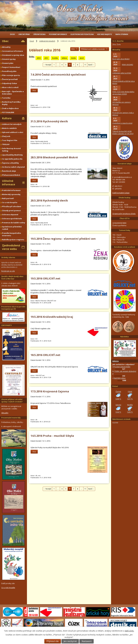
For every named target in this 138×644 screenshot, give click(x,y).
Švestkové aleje (9, 171)
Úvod (12, 34)
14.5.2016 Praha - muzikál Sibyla (52, 436)
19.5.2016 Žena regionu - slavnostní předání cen (63, 239)
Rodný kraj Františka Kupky (11, 103)
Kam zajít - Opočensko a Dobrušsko (13, 93)
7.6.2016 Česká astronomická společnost (58, 75)
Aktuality (6, 47)
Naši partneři (8, 198)
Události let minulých (47, 41)
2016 (39, 58)
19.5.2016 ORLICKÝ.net (45, 278)
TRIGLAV (6, 144)
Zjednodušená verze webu (11, 247)
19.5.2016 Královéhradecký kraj (52, 317)
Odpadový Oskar (10, 83)
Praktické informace (11, 190)
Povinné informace (58, 34)
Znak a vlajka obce (10, 108)
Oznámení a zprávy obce (13, 55)
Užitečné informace (9, 183)
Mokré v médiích (9, 128)
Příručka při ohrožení (12, 206)
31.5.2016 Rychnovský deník (49, 121)
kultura (64, 58)
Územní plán (8, 63)
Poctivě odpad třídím (122, 367)
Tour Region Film (10, 140)
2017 (46, 58)
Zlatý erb (6, 136)
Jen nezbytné (70, 641)
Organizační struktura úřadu (124, 214)
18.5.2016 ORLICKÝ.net (45, 355)
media (73, 58)
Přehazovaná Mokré (11, 175)
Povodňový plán (9, 71)
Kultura (7, 118)
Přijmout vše (53, 641)
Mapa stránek (122, 34)
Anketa (115, 361)
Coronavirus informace (12, 51)
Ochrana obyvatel (10, 215)
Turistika (6, 98)
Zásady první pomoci (11, 210)
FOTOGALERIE (8, 112)
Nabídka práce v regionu (13, 240)
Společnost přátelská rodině (12, 228)
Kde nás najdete (105, 34)
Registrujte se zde (8, 271)
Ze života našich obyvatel (13, 167)
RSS (75, 49)
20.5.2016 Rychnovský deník (49, 200)
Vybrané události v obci (13, 132)
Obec (5, 41)
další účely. (129, 631)
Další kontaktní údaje (121, 193)
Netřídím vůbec (120, 378)
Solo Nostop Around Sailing (11, 150)
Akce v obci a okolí (10, 87)
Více (34, 90)
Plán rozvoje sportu (11, 75)
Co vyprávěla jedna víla (12, 159)
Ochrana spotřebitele (12, 219)
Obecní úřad (24, 34)
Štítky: (32, 57)
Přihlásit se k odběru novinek (94, 49)
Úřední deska (39, 34)
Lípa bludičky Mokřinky (12, 155)
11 (85, 65)
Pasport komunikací (11, 67)
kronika (55, 58)
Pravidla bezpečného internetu (12, 234)
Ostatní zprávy (9, 59)
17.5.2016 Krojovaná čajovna (50, 391)
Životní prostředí (10, 79)
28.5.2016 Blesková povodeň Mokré (54, 157)
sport (82, 58)
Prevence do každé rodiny (14, 223)
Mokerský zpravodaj (11, 194)
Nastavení (87, 641)
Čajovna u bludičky (10, 163)
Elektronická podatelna (82, 34)
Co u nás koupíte (10, 202)
